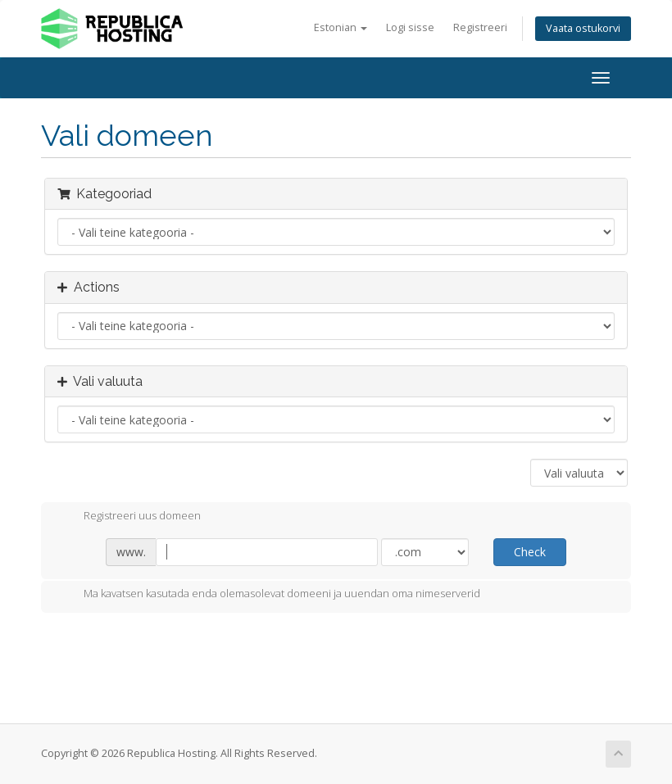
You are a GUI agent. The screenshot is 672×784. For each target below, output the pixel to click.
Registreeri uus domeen (129, 517)
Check (530, 552)
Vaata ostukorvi (583, 28)
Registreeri (480, 27)
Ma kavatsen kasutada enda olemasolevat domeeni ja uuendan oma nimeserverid (269, 595)
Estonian (341, 27)
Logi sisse (410, 27)
